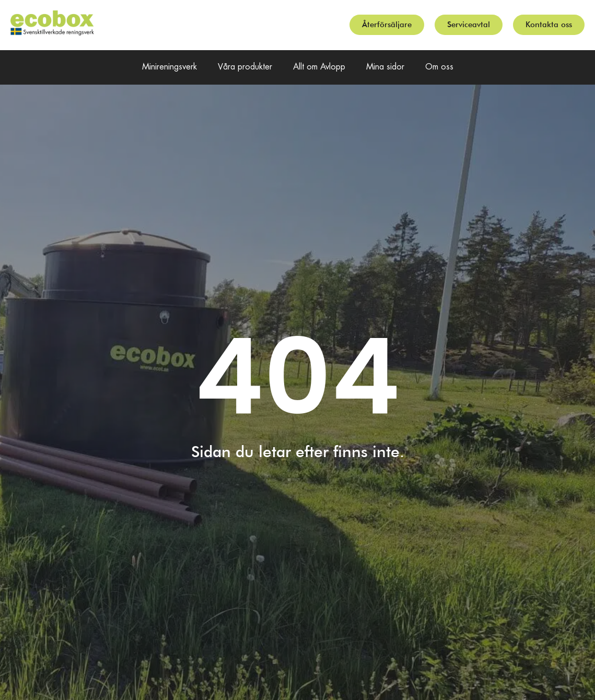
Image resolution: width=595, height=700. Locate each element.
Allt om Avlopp (319, 67)
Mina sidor (385, 67)
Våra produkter (245, 67)
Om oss (439, 67)
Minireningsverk (170, 67)
